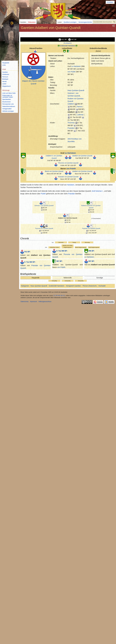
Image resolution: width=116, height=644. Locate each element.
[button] (68, 43)
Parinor (79, 107)
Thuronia (71, 123)
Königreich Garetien (73, 286)
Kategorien (25, 286)
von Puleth (72, 72)
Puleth (43, 194)
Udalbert (71, 104)
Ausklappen (68, 43)
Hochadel (102, 286)
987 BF (59, 261)
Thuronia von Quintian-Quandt (68, 163)
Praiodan (71, 128)
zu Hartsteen (76, 66)
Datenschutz (25, 302)
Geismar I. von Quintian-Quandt (44, 206)
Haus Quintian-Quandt (76, 90)
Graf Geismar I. (97, 191)
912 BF (27, 252)
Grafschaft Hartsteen (68, 46)
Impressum (34, 302)
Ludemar (80, 115)
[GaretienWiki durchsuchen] (104, 22)
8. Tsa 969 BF (30, 262)
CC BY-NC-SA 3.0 (59, 296)
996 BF (91, 251)
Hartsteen (71, 185)
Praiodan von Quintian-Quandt (68, 177)
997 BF (91, 261)
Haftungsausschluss (45, 302)
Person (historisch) (90, 286)
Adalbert (71, 112)
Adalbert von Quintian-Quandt (82, 156)
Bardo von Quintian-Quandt (54, 171)
